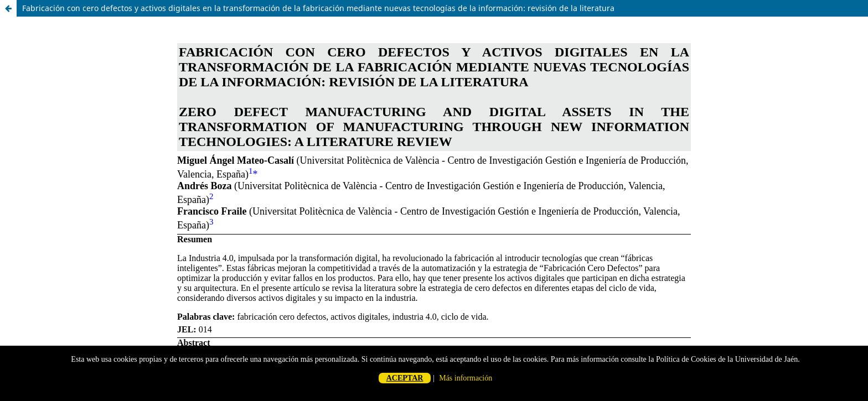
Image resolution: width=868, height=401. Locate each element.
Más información (466, 378)
